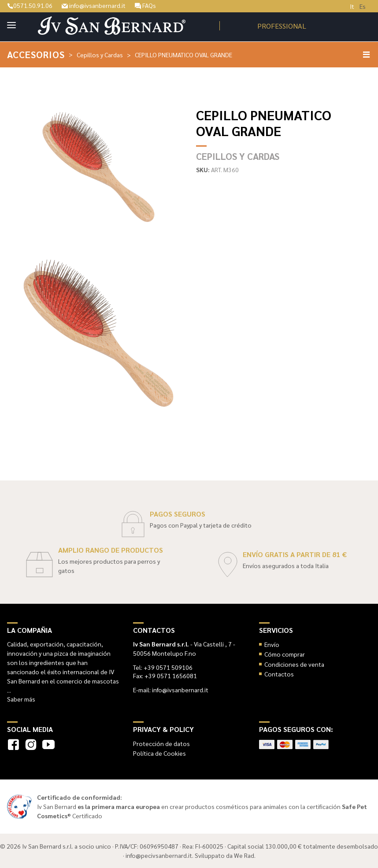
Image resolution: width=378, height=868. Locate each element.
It (352, 6)
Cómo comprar (285, 654)
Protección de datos (161, 743)
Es (363, 6)
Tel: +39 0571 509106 (163, 667)
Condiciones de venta (294, 664)
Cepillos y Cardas (100, 55)
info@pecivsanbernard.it (159, 855)
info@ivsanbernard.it (94, 5)
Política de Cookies (159, 753)
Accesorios (36, 54)
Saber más (21, 699)
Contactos (279, 674)
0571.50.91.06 (30, 5)
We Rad (244, 855)
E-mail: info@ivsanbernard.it (171, 690)
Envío (272, 644)
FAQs (145, 5)
